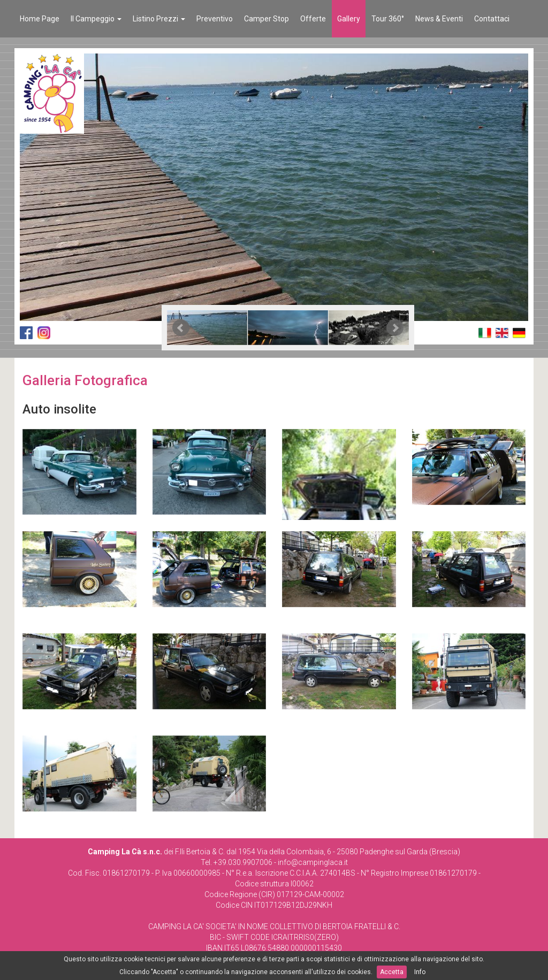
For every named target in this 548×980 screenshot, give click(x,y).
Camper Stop (267, 19)
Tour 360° (388, 19)
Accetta (392, 972)
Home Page (40, 19)
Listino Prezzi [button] (159, 19)
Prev (181, 328)
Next (395, 328)
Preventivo (215, 19)
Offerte (313, 19)
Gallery (349, 19)
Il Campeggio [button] (96, 19)
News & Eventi (439, 19)
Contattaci (492, 19)
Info (420, 972)
